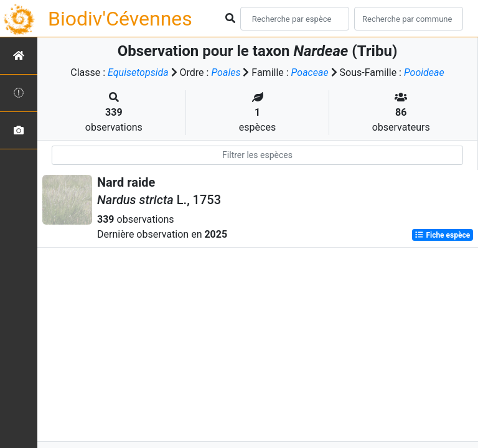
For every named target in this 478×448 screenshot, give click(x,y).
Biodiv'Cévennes (120, 19)
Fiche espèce (442, 235)
